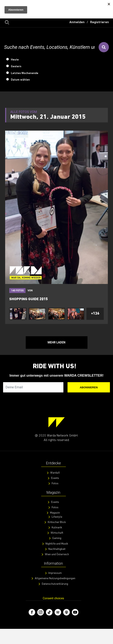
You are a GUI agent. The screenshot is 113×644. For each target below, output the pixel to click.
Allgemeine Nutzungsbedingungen (55, 578)
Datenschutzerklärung (55, 584)
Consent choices (54, 598)
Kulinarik (57, 528)
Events (55, 478)
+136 (95, 314)
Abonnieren (89, 387)
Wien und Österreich (57, 555)
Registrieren (100, 22)
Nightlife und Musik (57, 544)
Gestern (16, 67)
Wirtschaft (57, 533)
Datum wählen (20, 80)
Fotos (55, 484)
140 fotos (17, 291)
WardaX (55, 473)
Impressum (55, 573)
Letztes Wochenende (25, 73)
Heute (15, 60)
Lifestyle (57, 517)
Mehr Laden (56, 342)
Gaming (57, 538)
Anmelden (77, 22)
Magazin (55, 513)
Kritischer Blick (57, 522)
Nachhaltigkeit (57, 549)
